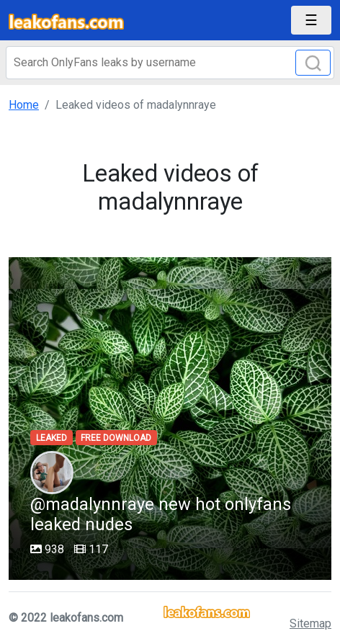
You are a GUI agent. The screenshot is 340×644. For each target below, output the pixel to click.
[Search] (170, 63)
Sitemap (310, 623)
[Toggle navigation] (311, 20)
